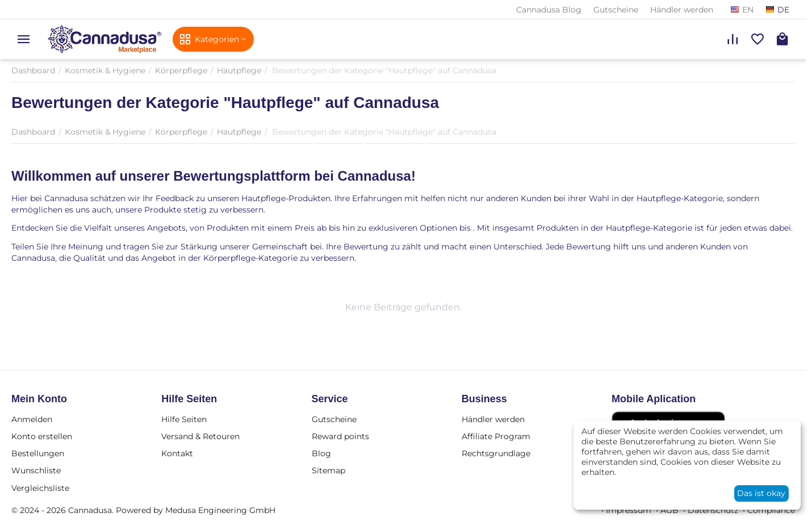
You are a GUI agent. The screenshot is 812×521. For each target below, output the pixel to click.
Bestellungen (38, 453)
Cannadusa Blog (549, 10)
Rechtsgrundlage (496, 453)
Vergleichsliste (40, 488)
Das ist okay (761, 493)
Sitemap (328, 470)
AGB (669, 510)
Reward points (340, 436)
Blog (321, 453)
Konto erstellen (42, 436)
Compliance (771, 510)
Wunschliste (36, 470)
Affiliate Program (496, 436)
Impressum (629, 510)
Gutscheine (616, 10)
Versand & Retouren (200, 436)
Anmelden (32, 419)
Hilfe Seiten (184, 419)
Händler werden (682, 10)
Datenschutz (713, 510)
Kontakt (177, 453)
